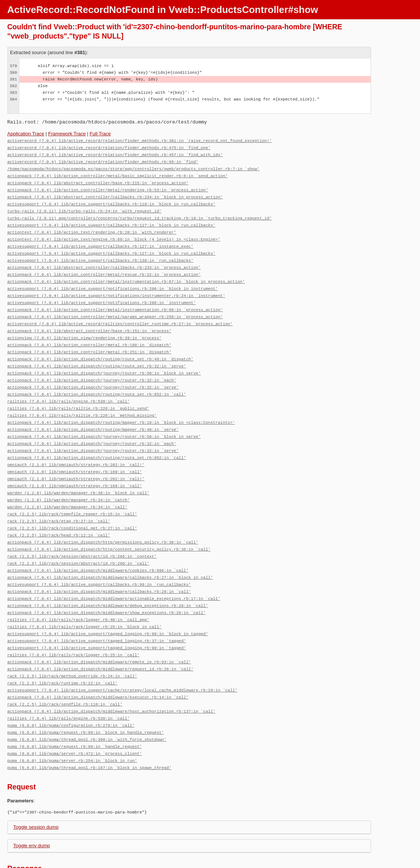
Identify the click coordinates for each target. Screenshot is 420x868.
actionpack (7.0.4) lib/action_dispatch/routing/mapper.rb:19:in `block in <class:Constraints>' (121, 407)
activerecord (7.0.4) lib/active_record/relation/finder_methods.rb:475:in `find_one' (109, 147)
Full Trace (100, 134)
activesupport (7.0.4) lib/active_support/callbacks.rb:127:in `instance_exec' (101, 240)
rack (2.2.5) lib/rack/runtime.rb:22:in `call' (63, 654)
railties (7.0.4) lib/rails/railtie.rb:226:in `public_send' (78, 394)
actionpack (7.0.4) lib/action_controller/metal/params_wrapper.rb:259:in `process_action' (115, 307)
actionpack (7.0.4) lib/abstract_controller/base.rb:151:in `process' (89, 321)
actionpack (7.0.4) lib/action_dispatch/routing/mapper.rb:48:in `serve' (93, 414)
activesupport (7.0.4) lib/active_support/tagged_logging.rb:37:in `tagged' (97, 614)
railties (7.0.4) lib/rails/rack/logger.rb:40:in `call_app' (78, 594)
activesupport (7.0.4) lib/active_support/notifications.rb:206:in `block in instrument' (113, 280)
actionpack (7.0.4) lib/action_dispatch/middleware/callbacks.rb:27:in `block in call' (110, 554)
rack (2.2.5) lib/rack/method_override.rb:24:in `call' (72, 648)
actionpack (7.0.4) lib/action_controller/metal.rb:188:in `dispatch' (89, 334)
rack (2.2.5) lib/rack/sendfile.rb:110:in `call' (65, 674)
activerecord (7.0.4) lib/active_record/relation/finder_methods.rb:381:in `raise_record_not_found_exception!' (140, 140)
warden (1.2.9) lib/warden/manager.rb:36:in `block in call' (78, 474)
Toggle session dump (36, 794)
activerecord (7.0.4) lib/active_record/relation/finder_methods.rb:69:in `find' (103, 160)
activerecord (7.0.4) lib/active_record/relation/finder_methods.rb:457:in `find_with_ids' (115, 154)
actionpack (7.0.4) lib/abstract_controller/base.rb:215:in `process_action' (98, 180)
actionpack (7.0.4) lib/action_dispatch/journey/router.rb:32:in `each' (92, 367)
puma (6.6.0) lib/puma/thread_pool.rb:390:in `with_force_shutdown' (87, 708)
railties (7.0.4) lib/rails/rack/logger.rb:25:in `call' (73, 628)
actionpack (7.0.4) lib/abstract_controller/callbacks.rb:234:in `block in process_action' (115, 194)
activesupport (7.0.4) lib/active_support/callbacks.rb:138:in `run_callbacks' (101, 254)
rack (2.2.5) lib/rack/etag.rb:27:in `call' (59, 501)
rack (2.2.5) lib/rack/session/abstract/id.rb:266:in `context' (82, 534)
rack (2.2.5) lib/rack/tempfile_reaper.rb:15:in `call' (72, 494)
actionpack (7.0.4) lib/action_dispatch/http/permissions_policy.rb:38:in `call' (103, 521)
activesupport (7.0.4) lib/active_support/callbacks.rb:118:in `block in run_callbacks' (111, 200)
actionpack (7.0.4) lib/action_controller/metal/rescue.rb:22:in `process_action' (104, 267)
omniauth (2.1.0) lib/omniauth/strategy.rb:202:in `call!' (76, 447)
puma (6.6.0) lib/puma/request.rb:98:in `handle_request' (75, 714)
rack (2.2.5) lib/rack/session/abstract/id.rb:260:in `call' (78, 541)
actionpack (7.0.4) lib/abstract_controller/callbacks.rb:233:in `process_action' (104, 260)
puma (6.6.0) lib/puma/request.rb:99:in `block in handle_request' (86, 701)
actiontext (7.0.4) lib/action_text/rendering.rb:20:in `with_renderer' (92, 227)
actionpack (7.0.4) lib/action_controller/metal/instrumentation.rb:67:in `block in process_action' (126, 274)
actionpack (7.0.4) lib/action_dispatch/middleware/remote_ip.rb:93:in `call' (99, 634)
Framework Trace (67, 134)
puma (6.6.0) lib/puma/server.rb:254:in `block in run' (72, 728)
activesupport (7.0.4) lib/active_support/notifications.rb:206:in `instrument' (102, 294)
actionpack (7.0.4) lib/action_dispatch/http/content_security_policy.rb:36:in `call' (109, 527)
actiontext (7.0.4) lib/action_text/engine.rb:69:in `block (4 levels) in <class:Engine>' (114, 234)
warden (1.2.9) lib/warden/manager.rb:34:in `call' (67, 487)
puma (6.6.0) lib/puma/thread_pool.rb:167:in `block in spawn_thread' (89, 734)
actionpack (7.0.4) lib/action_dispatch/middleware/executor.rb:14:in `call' (98, 668)
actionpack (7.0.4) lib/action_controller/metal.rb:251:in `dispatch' (89, 341)
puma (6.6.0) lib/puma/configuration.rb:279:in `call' (71, 694)
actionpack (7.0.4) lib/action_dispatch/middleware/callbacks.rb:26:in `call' (99, 567)
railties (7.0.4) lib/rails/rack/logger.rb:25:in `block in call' (85, 601)
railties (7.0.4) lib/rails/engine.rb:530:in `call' (69, 387)
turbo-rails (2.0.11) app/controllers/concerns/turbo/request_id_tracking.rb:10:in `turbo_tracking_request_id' (140, 214)
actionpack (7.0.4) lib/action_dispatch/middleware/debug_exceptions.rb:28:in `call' (108, 581)
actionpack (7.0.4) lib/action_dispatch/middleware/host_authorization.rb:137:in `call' (111, 681)
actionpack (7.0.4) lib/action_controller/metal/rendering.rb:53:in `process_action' (108, 187)
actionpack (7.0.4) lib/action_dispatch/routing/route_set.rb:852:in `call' (97, 381)
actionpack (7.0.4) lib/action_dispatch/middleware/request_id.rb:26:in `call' (101, 641)
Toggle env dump (32, 812)
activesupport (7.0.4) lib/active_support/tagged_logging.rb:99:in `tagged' (97, 621)
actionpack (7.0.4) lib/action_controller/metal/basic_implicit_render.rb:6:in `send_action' (118, 174)
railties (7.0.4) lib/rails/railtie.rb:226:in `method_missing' (82, 401)
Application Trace (26, 134)
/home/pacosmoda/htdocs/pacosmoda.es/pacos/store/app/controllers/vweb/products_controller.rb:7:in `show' (134, 167)
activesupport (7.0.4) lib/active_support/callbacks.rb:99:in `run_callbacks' (99, 561)
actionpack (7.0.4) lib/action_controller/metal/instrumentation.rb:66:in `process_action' (115, 301)
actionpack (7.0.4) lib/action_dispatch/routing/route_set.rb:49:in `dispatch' (101, 347)
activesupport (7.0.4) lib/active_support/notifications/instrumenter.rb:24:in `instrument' (116, 287)
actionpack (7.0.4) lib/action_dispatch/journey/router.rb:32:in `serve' (93, 374)
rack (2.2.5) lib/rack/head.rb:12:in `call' (59, 514)
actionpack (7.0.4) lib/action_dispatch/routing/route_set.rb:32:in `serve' (97, 354)
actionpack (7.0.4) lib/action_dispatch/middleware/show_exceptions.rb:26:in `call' (107, 588)
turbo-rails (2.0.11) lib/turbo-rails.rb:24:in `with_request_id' (85, 207)
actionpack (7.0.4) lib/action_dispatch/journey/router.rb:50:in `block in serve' (104, 361)
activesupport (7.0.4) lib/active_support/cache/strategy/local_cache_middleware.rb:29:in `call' (122, 661)
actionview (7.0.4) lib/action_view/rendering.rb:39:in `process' (85, 327)
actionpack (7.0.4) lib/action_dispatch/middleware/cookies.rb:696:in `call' (98, 547)
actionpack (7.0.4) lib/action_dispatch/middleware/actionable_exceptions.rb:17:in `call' (114, 574)
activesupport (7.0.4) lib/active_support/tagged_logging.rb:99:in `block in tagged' (108, 608)
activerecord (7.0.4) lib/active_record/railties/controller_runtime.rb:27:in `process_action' (120, 314)
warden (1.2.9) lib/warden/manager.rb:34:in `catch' (69, 481)
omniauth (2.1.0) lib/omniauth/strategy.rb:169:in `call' (75, 454)
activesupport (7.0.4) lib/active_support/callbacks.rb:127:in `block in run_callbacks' (111, 220)
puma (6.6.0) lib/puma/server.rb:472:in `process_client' (75, 721)
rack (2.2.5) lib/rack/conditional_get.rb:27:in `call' (72, 507)
